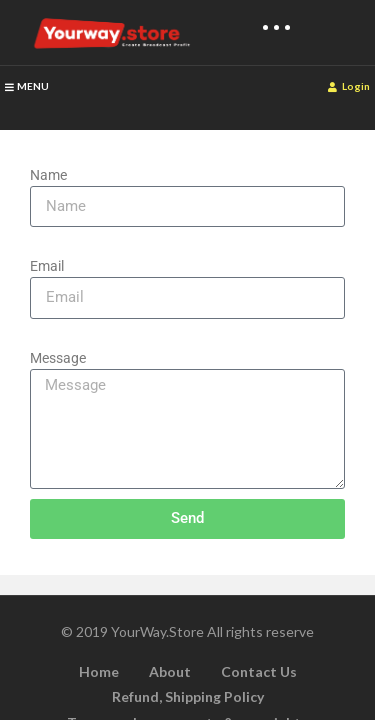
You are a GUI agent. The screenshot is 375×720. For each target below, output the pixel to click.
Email (47, 266)
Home (99, 671)
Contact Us (259, 671)
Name (48, 175)
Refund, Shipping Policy (188, 696)
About (170, 671)
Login (349, 86)
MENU (27, 86)
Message (58, 358)
